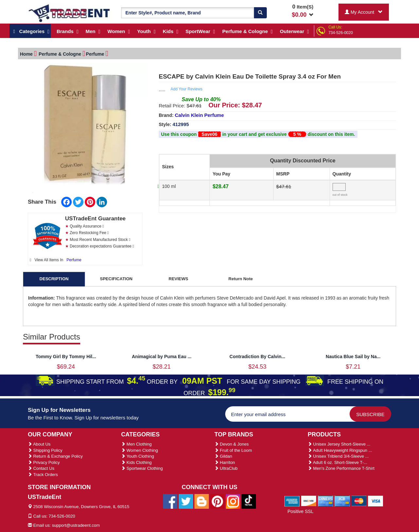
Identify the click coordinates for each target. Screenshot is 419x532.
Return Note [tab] (241, 279)
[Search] (260, 13)
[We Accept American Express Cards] (292, 501)
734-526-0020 (341, 33)
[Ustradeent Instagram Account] (233, 501)
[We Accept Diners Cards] (326, 501)
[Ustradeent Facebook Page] (170, 501)
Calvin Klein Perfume (199, 115)
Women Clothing (139, 450)
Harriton (225, 462)
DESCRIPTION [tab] (54, 279)
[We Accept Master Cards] (359, 501)
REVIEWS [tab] (178, 279)
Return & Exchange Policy (55, 456)
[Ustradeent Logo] (70, 13)
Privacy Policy (44, 462)
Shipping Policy (45, 450)
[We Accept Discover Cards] (309, 501)
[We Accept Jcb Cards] (342, 501)
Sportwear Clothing (142, 468)
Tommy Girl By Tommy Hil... (66, 357)
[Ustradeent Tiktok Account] (249, 501)
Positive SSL (300, 511)
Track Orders (43, 475)
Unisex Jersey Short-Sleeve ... (339, 444)
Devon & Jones (232, 444)
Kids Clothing (136, 462)
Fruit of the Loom (233, 450)
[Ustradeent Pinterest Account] (217, 501)
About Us (39, 444)
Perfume (74, 260)
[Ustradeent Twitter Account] (186, 501)
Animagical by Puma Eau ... (162, 357)
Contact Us (41, 468)
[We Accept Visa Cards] (376, 501)
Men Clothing (136, 444)
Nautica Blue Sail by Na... (353, 357)
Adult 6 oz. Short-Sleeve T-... (337, 462)
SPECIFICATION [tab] (116, 279)
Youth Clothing (137, 456)
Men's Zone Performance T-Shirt (341, 468)
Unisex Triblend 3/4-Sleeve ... (338, 456)
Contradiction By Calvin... (257, 357)
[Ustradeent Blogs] (202, 501)
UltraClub (226, 468)
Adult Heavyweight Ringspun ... (340, 450)
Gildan (223, 456)
